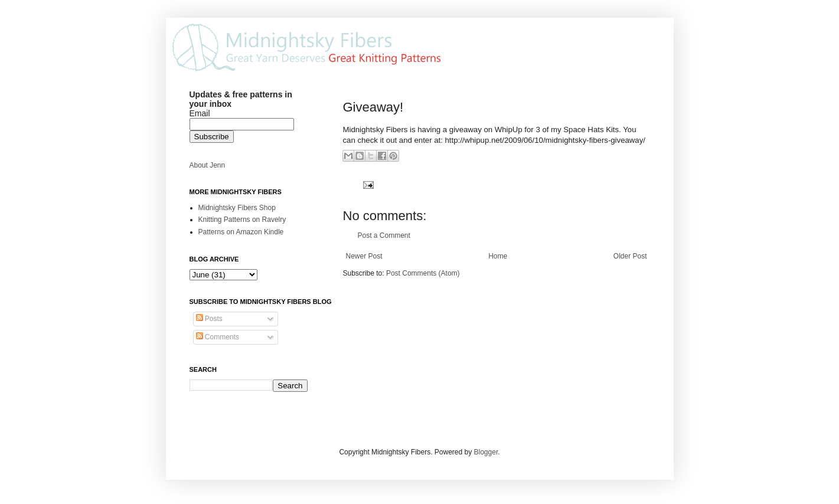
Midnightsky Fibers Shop (237, 208)
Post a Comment (384, 235)
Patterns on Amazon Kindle (241, 232)
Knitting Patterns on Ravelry (242, 220)
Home (498, 256)
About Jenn (208, 165)
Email (200, 113)
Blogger (486, 452)
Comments (218, 337)
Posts (209, 319)
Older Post (630, 256)
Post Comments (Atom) (423, 273)
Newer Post (364, 256)
